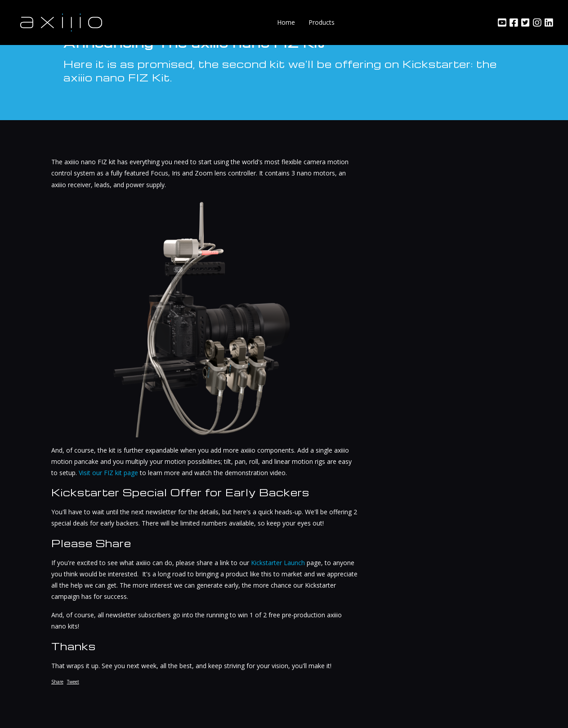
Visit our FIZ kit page (108, 473)
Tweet (73, 682)
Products (322, 22)
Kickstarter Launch (278, 563)
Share (57, 682)
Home (286, 22)
